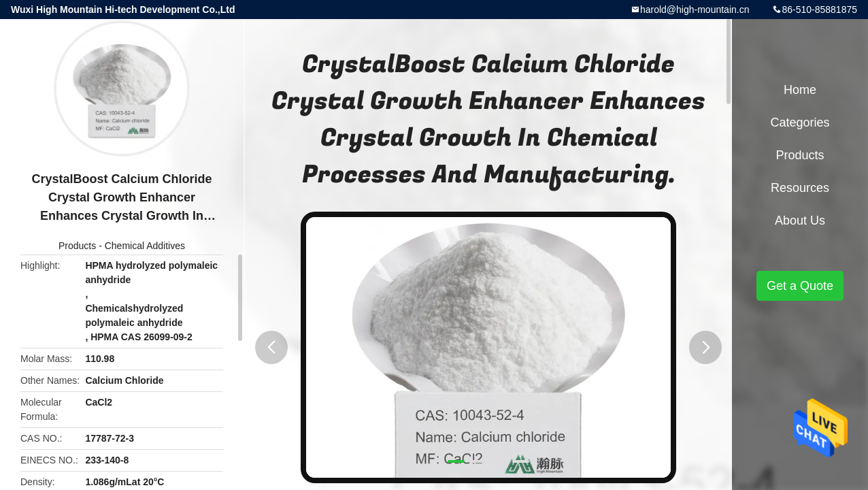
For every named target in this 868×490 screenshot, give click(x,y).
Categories (800, 122)
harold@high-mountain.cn (695, 10)
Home (800, 90)
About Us (800, 220)
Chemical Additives (145, 246)
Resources (800, 188)
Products (77, 246)
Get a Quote (800, 286)
